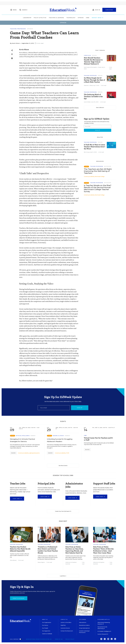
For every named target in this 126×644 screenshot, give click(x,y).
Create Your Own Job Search (63, 511)
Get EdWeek (83, 619)
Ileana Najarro (41, 562)
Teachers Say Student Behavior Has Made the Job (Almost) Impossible (20, 549)
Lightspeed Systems (34, 453)
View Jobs (17, 499)
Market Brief (97, 18)
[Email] (54, 408)
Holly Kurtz (68, 562)
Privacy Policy (70, 639)
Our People (45, 628)
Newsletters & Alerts (84, 625)
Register (13, 453)
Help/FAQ (63, 625)
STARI (67, 453)
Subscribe (109, 10)
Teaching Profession (18, 29)
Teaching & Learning (56, 18)
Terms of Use (59, 639)
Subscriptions (83, 622)
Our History (45, 625)
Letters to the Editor (66, 622)
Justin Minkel (87, 102)
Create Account (19, 598)
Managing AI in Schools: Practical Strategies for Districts (22, 440)
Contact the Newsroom (67, 631)
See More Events (63, 466)
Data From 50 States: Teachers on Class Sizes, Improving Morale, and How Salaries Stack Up (74, 550)
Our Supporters (46, 631)
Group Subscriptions (84, 628)
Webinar (33, 436)
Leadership (27, 18)
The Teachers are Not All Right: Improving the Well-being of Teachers (98, 171)
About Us (45, 619)
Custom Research (103, 634)
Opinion (81, 18)
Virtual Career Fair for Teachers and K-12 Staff (99, 439)
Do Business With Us (104, 619)
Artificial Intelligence (23, 436)
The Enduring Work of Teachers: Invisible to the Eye (93, 97)
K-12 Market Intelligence (104, 631)
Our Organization (47, 622)
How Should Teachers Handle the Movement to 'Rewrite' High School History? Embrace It (93, 61)
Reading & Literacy (59, 436)
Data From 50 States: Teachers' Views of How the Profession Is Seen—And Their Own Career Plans (103, 550)
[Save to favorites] (12, 54)
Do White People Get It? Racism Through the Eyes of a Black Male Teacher (94, 80)
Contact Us (64, 619)
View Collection (100, 108)
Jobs (88, 18)
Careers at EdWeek (47, 634)
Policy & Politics (40, 18)
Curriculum (87, 55)
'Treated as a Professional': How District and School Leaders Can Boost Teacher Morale (48, 550)
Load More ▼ (63, 576)
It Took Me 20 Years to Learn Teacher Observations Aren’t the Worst (94, 147)
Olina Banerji (13, 560)
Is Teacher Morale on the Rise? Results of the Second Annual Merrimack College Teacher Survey (98, 188)
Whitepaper (108, 166)
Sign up (80, 408)
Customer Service (65, 628)
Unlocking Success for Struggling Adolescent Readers (60, 440)
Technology (71, 18)
